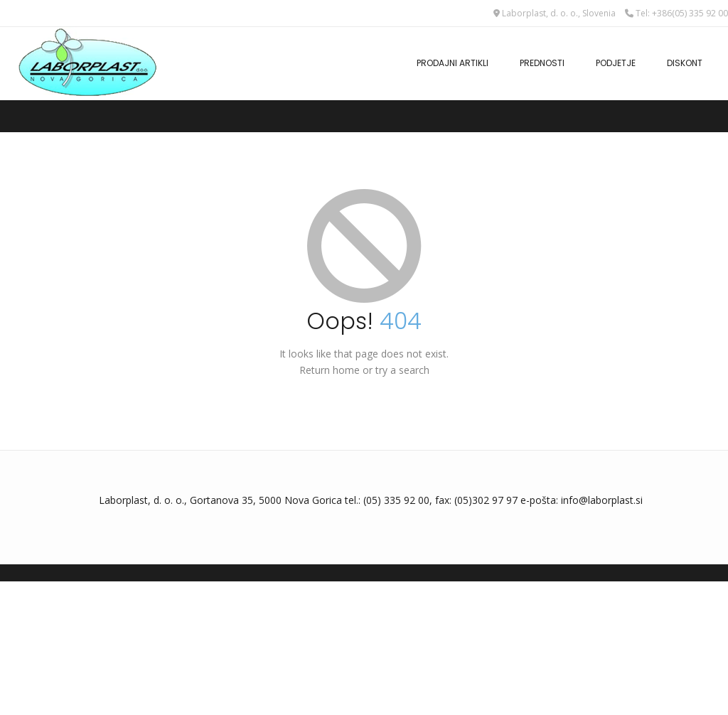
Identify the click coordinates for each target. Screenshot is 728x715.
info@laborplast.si (602, 500)
